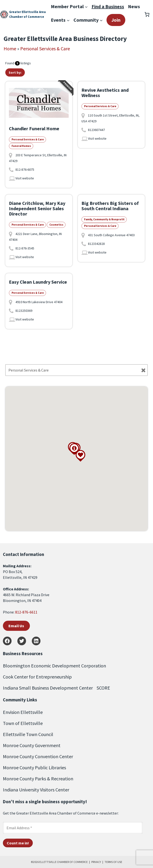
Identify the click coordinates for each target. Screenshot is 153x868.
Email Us (16, 626)
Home (10, 49)
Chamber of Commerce (27, 17)
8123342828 (96, 244)
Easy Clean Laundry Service (38, 282)
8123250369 (24, 311)
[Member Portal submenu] (86, 7)
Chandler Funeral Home (34, 128)
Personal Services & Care (45, 49)
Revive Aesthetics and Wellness (105, 93)
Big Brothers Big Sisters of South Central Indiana (110, 206)
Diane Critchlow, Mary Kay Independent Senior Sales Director (37, 208)
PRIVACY (96, 862)
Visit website (25, 178)
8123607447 (96, 130)
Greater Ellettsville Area (27, 12)
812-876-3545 (25, 248)
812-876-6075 (25, 170)
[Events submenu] (68, 20)
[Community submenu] (101, 20)
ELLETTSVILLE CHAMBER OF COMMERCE (63, 862)
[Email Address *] (73, 828)
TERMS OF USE (113, 862)
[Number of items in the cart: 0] (147, 14)
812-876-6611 (26, 612)
